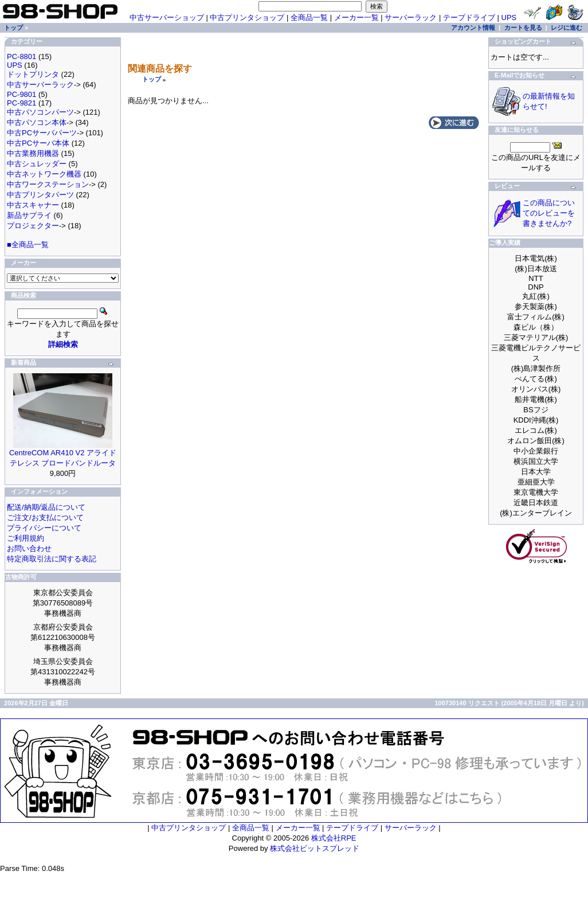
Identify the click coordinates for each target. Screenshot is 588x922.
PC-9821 (21, 103)
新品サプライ (29, 215)
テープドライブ (469, 17)
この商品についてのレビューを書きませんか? (549, 213)
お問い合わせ (29, 548)
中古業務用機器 (33, 153)
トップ (152, 79)
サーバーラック (411, 17)
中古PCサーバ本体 (38, 143)
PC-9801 (21, 94)
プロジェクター (33, 226)
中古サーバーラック (40, 85)
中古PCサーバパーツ (42, 133)
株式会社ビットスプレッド (315, 848)
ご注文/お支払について (45, 517)
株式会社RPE (334, 838)
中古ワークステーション (48, 184)
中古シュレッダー (37, 164)
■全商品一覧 (28, 245)
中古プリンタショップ (247, 17)
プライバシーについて (44, 528)
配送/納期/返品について (46, 507)
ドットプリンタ (33, 74)
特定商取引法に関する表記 (52, 559)
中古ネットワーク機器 (44, 174)
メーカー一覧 (356, 17)
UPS (509, 17)
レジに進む (567, 28)
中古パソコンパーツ (40, 112)
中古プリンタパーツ (40, 195)
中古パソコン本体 (37, 122)
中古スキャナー (33, 205)
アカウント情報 (473, 28)
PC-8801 (21, 56)
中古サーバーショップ (167, 17)
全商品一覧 (309, 17)
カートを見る (523, 28)
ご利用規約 (26, 538)
